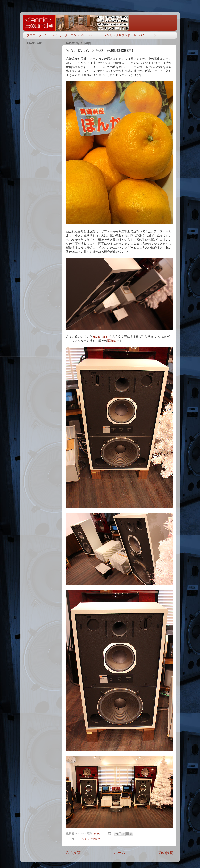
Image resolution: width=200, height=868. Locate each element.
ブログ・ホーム (37, 35)
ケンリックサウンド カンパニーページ (130, 35)
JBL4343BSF (101, 337)
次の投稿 (73, 853)
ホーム (120, 853)
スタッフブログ (91, 839)
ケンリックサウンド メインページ (75, 35)
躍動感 (111, 341)
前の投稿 (166, 853)
